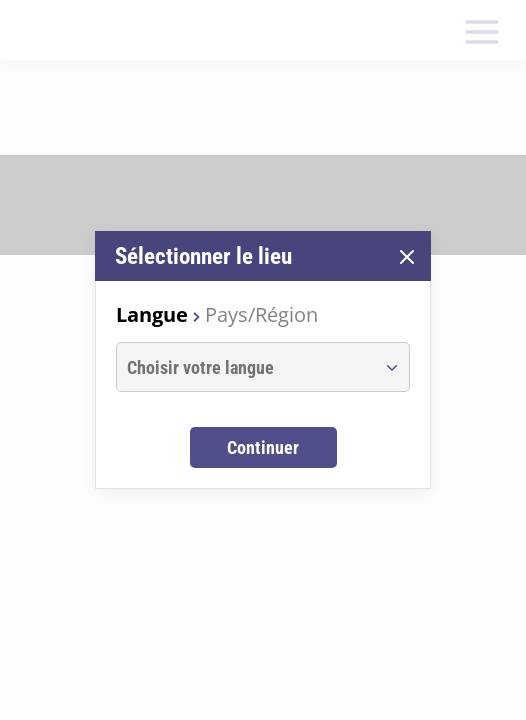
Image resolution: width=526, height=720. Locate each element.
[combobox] (244, 367)
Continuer (263, 447)
